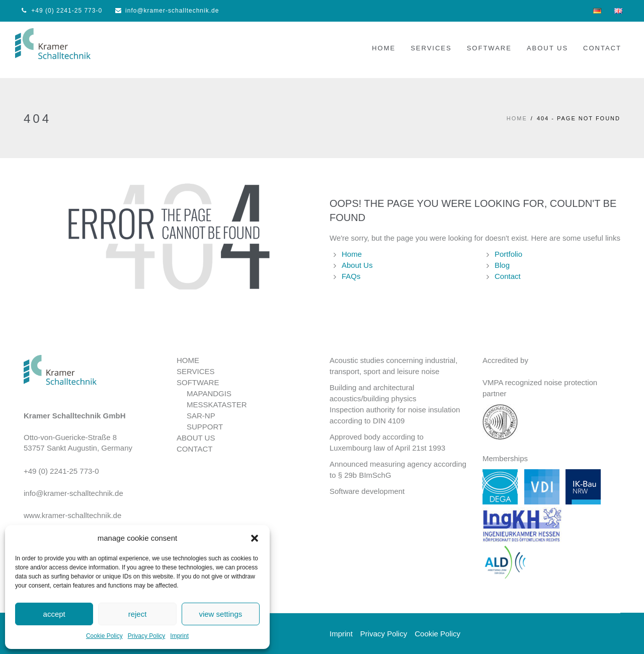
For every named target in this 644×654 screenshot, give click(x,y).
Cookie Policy (104, 636)
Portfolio (508, 254)
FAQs (351, 276)
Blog (502, 265)
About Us (357, 265)
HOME (517, 118)
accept (54, 614)
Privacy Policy (147, 636)
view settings (220, 614)
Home (352, 254)
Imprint (179, 636)
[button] (255, 538)
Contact (508, 276)
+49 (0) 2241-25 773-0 (62, 11)
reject (138, 614)
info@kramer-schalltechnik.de (167, 11)
